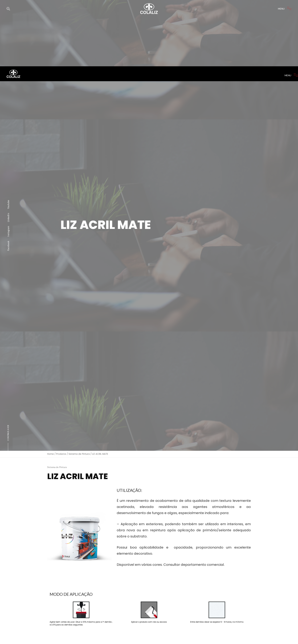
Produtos (61, 402)
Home (50, 402)
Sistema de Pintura (79, 402)
